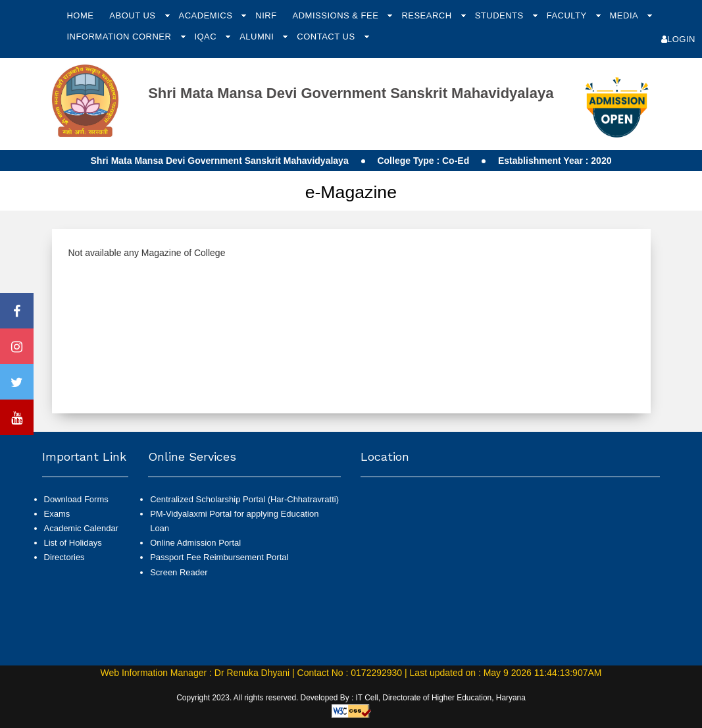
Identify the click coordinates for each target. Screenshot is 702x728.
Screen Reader (179, 572)
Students (501, 15)
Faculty (568, 15)
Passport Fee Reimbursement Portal (219, 557)
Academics (207, 15)
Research (428, 15)
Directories (64, 557)
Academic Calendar (81, 528)
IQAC (207, 37)
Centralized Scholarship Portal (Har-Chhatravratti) (244, 499)
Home (80, 15)
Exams (57, 514)
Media (625, 15)
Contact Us (327, 37)
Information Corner (120, 37)
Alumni (258, 37)
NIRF (266, 15)
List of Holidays (73, 543)
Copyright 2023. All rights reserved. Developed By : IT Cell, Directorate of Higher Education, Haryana (351, 698)
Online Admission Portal (195, 543)
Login (678, 39)
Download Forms (76, 499)
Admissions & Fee (337, 15)
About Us (134, 15)
